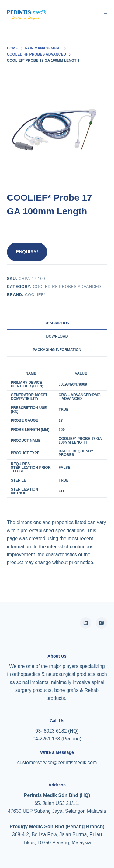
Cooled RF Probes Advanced (67, 286)
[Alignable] (86, 623)
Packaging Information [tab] (57, 350)
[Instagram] (102, 623)
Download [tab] (57, 336)
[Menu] (105, 15)
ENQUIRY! (27, 252)
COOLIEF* (35, 295)
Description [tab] (57, 323)
